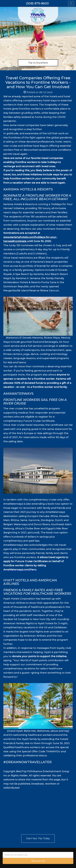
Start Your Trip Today (38, 838)
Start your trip (38, 861)
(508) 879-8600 (37, 3)
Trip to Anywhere (38, 63)
